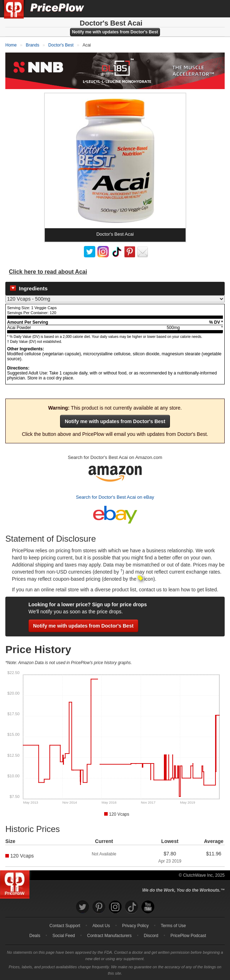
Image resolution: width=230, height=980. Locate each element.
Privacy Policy (135, 926)
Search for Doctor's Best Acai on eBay (115, 497)
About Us (101, 926)
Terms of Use (173, 926)
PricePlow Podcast (188, 936)
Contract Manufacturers (109, 936)
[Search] (201, 9)
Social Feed (63, 936)
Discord (151, 936)
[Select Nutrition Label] (115, 299)
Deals (35, 936)
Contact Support (65, 926)
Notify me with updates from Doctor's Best (115, 32)
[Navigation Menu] (217, 9)
